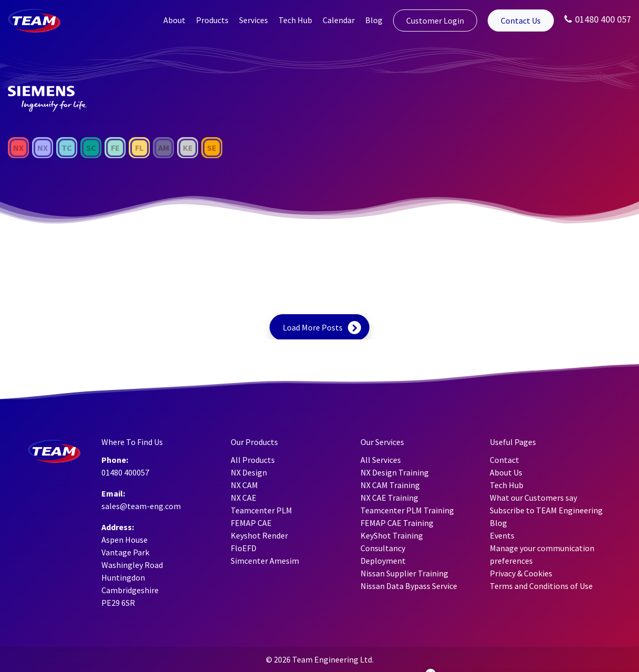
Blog (374, 20)
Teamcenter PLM (261, 510)
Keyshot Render (259, 535)
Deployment (383, 561)
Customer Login (435, 20)
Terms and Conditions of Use (541, 586)
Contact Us (521, 20)
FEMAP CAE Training (397, 523)
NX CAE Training (389, 498)
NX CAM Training (390, 485)
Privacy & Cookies (521, 573)
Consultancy (383, 548)
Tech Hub (295, 20)
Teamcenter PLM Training (407, 510)
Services (254, 20)
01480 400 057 (598, 19)
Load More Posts (313, 327)
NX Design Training (395, 472)
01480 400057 (125, 472)
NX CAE (244, 498)
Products (212, 20)
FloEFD (244, 548)
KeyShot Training (392, 535)
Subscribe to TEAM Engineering (546, 510)
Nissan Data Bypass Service (409, 586)
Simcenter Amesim (265, 561)
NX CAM (244, 485)
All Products (253, 460)
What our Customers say (533, 498)
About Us (506, 472)
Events (502, 535)
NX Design (249, 472)
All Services (381, 460)
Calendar (339, 20)
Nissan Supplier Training (404, 573)
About (174, 20)
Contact (504, 460)
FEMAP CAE (251, 523)
